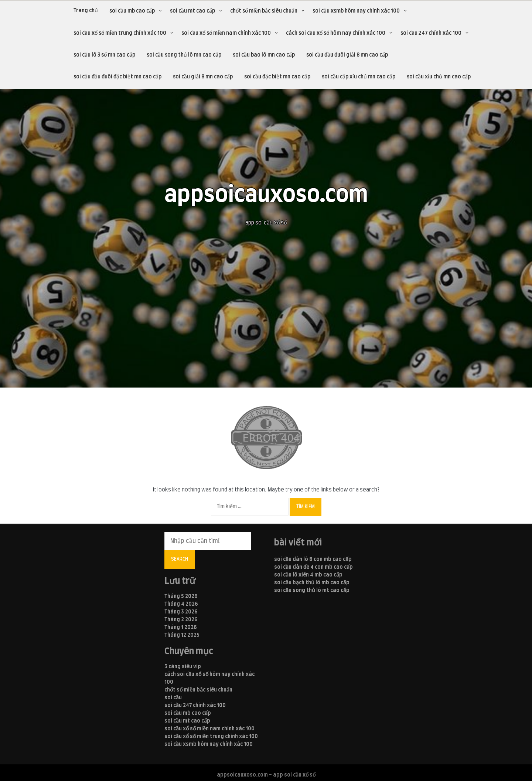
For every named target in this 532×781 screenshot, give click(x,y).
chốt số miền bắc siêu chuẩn (264, 11)
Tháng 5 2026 (181, 596)
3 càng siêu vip (183, 667)
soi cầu (173, 698)
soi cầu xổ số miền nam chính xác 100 (226, 33)
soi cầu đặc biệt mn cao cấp (277, 77)
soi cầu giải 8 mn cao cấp (203, 77)
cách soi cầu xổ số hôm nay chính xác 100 (336, 33)
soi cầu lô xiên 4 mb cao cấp (308, 575)
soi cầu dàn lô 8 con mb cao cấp (313, 559)
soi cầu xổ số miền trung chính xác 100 (120, 33)
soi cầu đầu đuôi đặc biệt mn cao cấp (117, 77)
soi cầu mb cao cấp (132, 11)
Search (180, 559)
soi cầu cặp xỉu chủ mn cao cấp (359, 77)
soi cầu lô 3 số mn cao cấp (104, 55)
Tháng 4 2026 (181, 604)
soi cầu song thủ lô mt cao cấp (312, 591)
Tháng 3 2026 (181, 612)
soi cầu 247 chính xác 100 (431, 33)
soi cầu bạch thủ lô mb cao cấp (312, 583)
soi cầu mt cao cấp (192, 11)
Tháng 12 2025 (182, 635)
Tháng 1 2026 (181, 628)
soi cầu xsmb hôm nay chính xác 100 (356, 11)
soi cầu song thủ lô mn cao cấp (184, 55)
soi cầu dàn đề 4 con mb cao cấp (313, 567)
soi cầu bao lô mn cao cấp (264, 55)
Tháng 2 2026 (181, 620)
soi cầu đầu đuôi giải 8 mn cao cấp (347, 55)
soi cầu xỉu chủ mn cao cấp (439, 77)
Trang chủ (86, 11)
